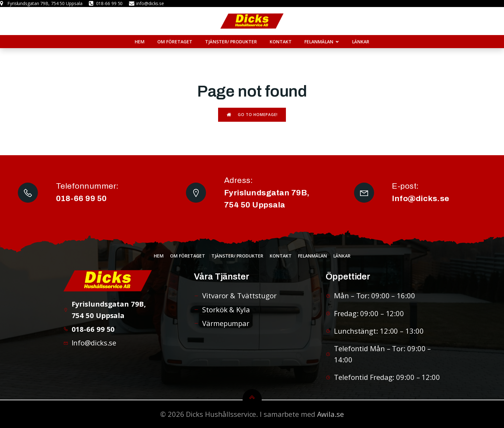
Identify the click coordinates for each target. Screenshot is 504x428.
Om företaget (175, 42)
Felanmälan (312, 256)
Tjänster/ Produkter (231, 42)
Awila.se (330, 414)
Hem (140, 42)
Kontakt (281, 42)
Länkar (361, 42)
